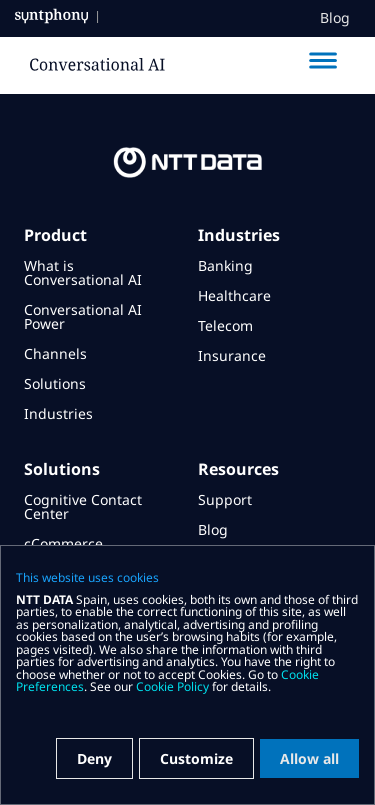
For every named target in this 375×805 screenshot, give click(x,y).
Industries (58, 413)
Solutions (55, 383)
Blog (335, 18)
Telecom (225, 325)
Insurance (232, 355)
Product (55, 235)
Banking (225, 265)
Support (225, 499)
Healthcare (234, 295)
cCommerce (63, 543)
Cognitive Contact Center (83, 506)
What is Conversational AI (83, 272)
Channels (55, 353)
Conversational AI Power (83, 316)
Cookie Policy (172, 686)
